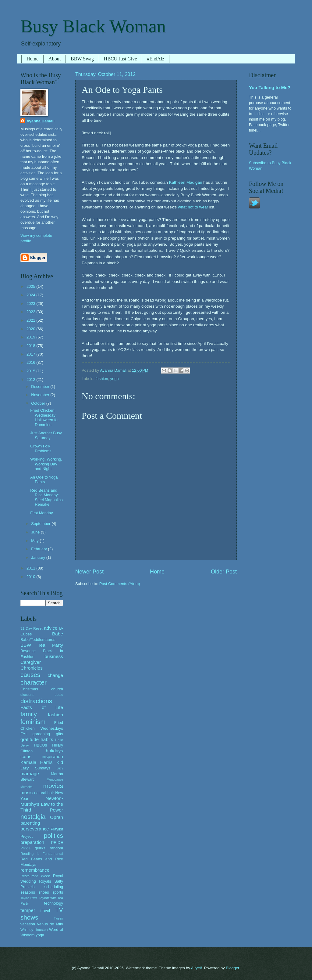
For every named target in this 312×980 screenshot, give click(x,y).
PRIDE (57, 843)
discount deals (42, 695)
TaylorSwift (47, 898)
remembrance (35, 870)
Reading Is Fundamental (42, 854)
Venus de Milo (50, 924)
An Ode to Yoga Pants (44, 479)
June (36, 532)
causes (30, 675)
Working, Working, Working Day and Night (46, 464)
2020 (31, 329)
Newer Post (89, 572)
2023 (31, 304)
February (39, 549)
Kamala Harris (37, 762)
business (54, 656)
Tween (58, 919)
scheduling (54, 887)
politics (53, 835)
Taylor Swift (29, 898)
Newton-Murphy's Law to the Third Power (42, 804)
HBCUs (40, 745)
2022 (31, 312)
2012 (31, 380)
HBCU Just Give (120, 59)
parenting (30, 823)
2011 (31, 568)
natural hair (44, 793)
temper (28, 910)
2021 (31, 320)
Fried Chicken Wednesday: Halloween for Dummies (44, 417)
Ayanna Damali (41, 121)
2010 (31, 577)
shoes (44, 892)
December (41, 387)
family (29, 714)
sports (58, 892)
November (41, 395)
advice (51, 628)
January (39, 557)
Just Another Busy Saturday (46, 435)
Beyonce (28, 651)
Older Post (224, 572)
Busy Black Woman (93, 26)
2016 (31, 362)
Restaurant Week (35, 876)
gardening (41, 734)
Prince (25, 848)
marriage (30, 774)
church (57, 689)
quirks (40, 848)
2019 (31, 337)
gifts (59, 734)
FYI (23, 734)
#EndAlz (156, 59)
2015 (31, 371)
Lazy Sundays (35, 768)
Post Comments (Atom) (120, 584)
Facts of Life (42, 707)
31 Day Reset (32, 628)
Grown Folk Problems (41, 448)
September (41, 524)
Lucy (60, 768)
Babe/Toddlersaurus (38, 640)
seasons (28, 892)
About (55, 59)
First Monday (41, 513)
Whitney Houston (34, 930)
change (55, 675)
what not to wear (193, 207)
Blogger (232, 968)
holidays (54, 751)
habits (47, 739)
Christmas (29, 689)
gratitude (30, 739)
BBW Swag (82, 59)
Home (32, 59)
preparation (32, 842)
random (56, 848)
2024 (31, 295)
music (27, 792)
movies (53, 786)
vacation (28, 924)
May (35, 541)
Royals (45, 881)
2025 (31, 286)
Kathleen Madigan (186, 182)
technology (54, 903)
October (39, 403)
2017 (31, 354)
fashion (102, 379)
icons (26, 756)
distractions (36, 701)
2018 (31, 346)
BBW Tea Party (42, 645)
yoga (115, 379)
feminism (33, 722)
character (34, 682)
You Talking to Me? (270, 87)
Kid (60, 762)
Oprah (57, 817)
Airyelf (197, 968)
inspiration (52, 756)
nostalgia (33, 817)
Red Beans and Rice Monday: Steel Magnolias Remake (46, 497)
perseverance (35, 829)
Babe (58, 634)
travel (45, 911)
